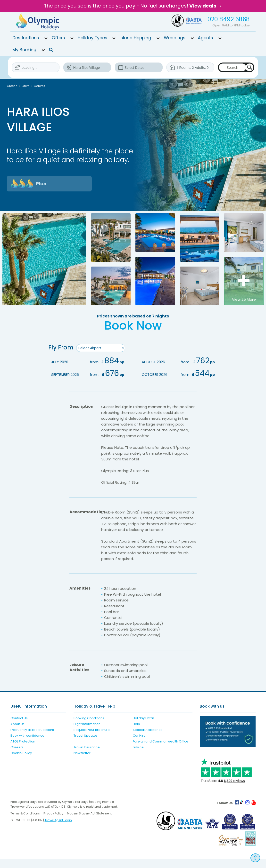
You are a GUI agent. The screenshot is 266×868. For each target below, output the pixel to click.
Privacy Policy (53, 822)
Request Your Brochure (92, 739)
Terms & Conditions (25, 822)
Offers (58, 38)
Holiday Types (92, 38)
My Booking (24, 50)
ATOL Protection (23, 750)
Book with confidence (27, 745)
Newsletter (82, 762)
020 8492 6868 (229, 19)
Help (136, 733)
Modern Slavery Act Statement (89, 822)
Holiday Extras (144, 727)
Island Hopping (135, 38)
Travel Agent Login (58, 829)
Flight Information (87, 733)
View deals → (206, 6)
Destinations (26, 38)
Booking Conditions (89, 727)
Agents (205, 38)
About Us (17, 733)
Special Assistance (148, 739)
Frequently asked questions (32, 739)
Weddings (175, 38)
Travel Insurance (87, 756)
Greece (12, 86)
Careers (17, 756)
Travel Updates (86, 745)
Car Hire (139, 745)
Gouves (39, 86)
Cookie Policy (21, 762)
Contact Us (19, 727)
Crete (25, 86)
